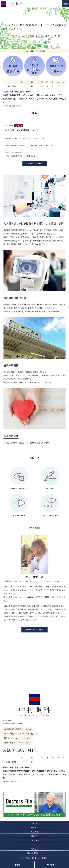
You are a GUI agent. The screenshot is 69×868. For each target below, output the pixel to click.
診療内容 (35, 836)
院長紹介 (35, 827)
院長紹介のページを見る (34, 630)
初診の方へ (23, 99)
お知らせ (35, 849)
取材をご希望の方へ (34, 853)
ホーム (34, 823)
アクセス (52, 865)
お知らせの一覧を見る (34, 164)
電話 (17, 865)
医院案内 (35, 832)
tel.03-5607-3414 (21, 750)
